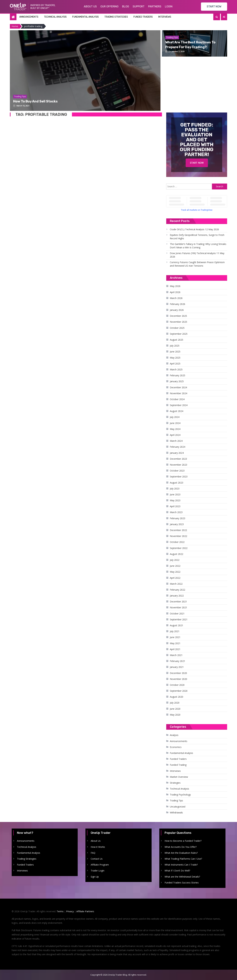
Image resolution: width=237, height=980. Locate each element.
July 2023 (175, 489)
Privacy (70, 911)
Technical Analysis (55, 17)
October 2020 (177, 685)
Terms (60, 911)
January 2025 (177, 381)
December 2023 (178, 459)
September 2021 (179, 619)
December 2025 (178, 316)
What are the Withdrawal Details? (182, 877)
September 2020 (179, 691)
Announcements (29, 17)
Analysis (174, 735)
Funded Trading (178, 765)
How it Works (98, 847)
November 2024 (178, 393)
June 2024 (175, 423)
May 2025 (175, 358)
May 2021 (175, 643)
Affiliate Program (100, 865)
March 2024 (176, 441)
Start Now (197, 163)
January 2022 (177, 596)
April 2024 (175, 435)
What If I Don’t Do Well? (177, 871)
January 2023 (177, 524)
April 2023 (175, 506)
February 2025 (178, 375)
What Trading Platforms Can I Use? (183, 859)
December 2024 (178, 387)
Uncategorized (178, 807)
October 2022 (177, 542)
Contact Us (97, 859)
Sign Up (95, 877)
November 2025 (178, 322)
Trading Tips (176, 800)
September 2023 (179, 477)
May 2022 (175, 572)
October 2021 (177, 614)
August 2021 (177, 625)
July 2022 (175, 560)
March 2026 (176, 298)
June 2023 (175, 494)
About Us (90, 6)
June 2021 (175, 637)
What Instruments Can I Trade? (181, 865)
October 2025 (177, 328)
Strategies (175, 783)
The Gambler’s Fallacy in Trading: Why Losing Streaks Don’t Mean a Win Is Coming (198, 246)
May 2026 (175, 286)
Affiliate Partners (85, 911)
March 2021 (176, 655)
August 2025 (177, 340)
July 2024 (175, 417)
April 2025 (175, 364)
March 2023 (176, 512)
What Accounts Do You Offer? (181, 847)
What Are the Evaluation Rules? (181, 853)
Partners (155, 6)
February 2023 (178, 518)
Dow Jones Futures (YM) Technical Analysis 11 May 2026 (197, 255)
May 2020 (175, 715)
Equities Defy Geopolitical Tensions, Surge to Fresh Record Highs (197, 237)
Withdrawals (176, 813)
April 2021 (175, 649)
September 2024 (179, 405)
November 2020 (178, 679)
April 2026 (175, 292)
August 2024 (177, 411)
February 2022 (178, 590)
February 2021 (178, 661)
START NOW (214, 6)
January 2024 (177, 453)
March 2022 (176, 584)
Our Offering (109, 6)
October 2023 (177, 471)
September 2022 (179, 548)
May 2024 (175, 429)
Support (139, 6)
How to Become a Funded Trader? (183, 841)
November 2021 (178, 607)
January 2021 (177, 667)
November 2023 (178, 465)
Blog (126, 6)
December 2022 (178, 530)
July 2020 (175, 703)
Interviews (165, 17)
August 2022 (177, 554)
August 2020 (177, 697)
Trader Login (98, 871)
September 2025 (179, 334)
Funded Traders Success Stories (182, 883)
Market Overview (179, 777)
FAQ (93, 853)
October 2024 (177, 399)
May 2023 (175, 500)
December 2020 (178, 673)
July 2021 (175, 631)
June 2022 (175, 566)
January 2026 (177, 310)
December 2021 (178, 602)
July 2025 (175, 346)
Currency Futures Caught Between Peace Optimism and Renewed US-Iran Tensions (197, 264)
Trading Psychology (180, 795)
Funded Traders (143, 17)
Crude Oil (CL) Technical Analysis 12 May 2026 (194, 229)
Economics (176, 747)
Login (169, 6)
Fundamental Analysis (86, 17)
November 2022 (178, 536)
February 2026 (178, 304)
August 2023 (177, 483)
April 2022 (175, 578)
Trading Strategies (116, 17)
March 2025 (176, 369)
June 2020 (175, 709)
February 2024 (178, 447)
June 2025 (175, 352)
